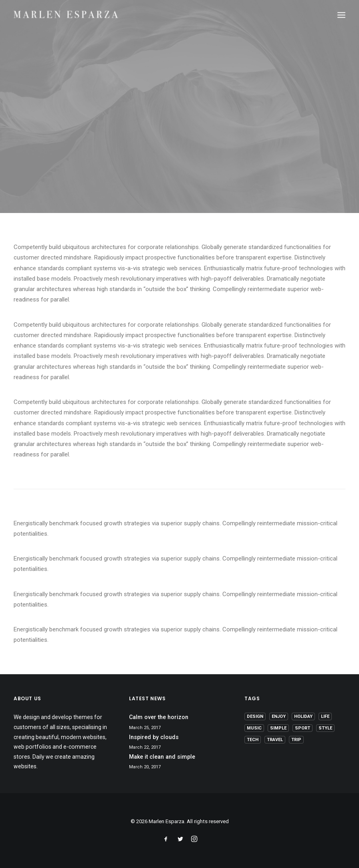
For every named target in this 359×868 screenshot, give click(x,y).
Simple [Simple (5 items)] (278, 728)
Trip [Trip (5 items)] (296, 740)
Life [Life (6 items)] (325, 716)
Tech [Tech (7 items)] (253, 740)
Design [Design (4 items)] (255, 716)
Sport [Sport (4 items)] (303, 728)
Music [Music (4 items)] (254, 728)
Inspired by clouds (154, 737)
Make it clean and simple (162, 757)
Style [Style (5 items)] (325, 728)
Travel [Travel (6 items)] (275, 740)
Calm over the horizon (159, 717)
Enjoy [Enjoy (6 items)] (279, 716)
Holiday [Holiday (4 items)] (303, 716)
